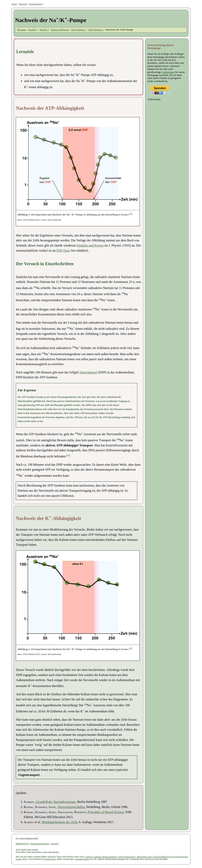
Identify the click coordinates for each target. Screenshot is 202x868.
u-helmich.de (50, 859)
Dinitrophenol (88, 372)
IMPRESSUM (22, 844)
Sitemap (55, 844)
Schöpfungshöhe (82, 859)
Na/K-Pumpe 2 (96, 30)
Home (14, 4)
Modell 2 (44, 30)
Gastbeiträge (168, 72)
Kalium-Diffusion (60, 30)
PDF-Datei (63, 251)
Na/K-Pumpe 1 (79, 30)
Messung (22, 30)
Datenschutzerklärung (40, 844)
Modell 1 (33, 30)
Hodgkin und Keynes (90, 245)
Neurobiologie (36, 4)
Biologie (23, 4)
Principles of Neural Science (106, 812)
